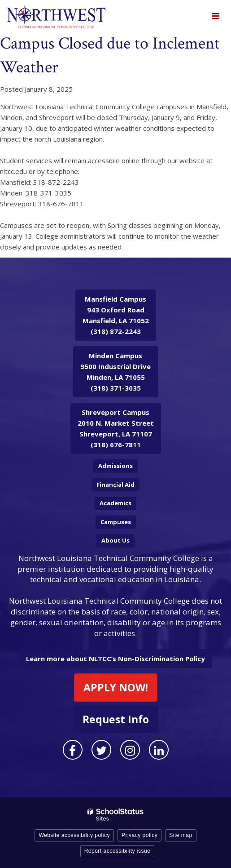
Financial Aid (115, 485)
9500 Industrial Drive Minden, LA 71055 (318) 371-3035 (115, 372)
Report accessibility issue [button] (118, 851)
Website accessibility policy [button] (74, 835)
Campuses (116, 522)
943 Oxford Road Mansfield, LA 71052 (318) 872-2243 (116, 315)
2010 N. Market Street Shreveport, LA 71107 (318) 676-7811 (116, 428)
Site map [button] (181, 835)
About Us (115, 540)
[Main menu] (215, 16)
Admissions (115, 466)
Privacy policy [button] (139, 835)
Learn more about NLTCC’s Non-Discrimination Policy (115, 659)
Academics (115, 503)
